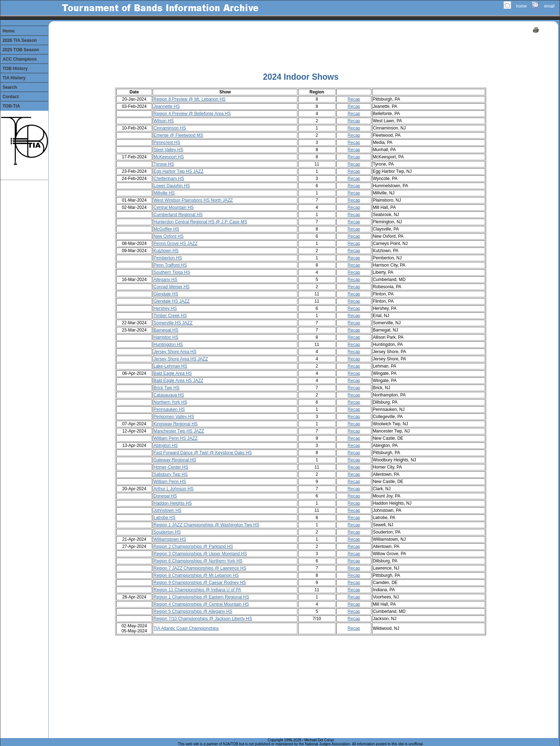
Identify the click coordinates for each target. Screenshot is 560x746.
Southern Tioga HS (172, 272)
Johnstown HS (167, 510)
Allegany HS (165, 280)
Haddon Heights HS (172, 503)
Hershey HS (165, 308)
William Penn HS (170, 482)
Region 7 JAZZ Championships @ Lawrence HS (200, 568)
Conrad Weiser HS (171, 287)
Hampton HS (166, 337)
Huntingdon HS (168, 345)
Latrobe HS (164, 518)
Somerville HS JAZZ (173, 323)
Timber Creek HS (170, 316)
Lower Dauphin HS (172, 186)
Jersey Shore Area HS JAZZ (181, 359)
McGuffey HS (166, 229)
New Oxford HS (168, 236)
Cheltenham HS (169, 179)
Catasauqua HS (169, 395)
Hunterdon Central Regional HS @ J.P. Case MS (200, 222)
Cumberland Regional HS (178, 215)
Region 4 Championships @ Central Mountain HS (201, 604)
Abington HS (165, 446)
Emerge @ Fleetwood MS (178, 135)
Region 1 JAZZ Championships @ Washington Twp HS (206, 525)
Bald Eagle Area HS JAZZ (178, 381)
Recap (354, 99)
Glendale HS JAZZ (171, 301)
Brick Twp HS (166, 388)
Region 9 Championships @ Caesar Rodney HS (200, 583)
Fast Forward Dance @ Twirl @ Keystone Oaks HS (202, 453)
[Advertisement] (301, 51)
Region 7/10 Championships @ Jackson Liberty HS (203, 619)
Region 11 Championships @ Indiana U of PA (197, 590)
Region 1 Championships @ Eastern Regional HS (201, 597)
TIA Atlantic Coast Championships (186, 628)
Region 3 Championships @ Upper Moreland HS (200, 554)
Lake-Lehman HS (170, 366)
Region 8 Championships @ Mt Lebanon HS (196, 575)
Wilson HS (163, 121)
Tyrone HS (164, 164)
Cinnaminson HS (170, 128)
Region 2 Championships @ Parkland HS (193, 547)
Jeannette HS (167, 106)
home (521, 6)
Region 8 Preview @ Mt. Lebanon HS (189, 99)
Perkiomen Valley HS (174, 417)
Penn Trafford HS (170, 265)
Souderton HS (167, 532)
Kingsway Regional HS (175, 424)
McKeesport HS (169, 157)
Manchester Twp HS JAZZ (179, 431)
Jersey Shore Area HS (175, 352)
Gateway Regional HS (175, 460)
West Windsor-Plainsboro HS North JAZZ (193, 200)
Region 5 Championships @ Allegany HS (193, 611)
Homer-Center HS (171, 467)
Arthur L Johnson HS (173, 489)
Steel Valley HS (168, 150)
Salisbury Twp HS (170, 474)
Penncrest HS (167, 142)
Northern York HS (170, 402)
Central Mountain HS (173, 207)
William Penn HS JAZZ (175, 438)
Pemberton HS (168, 258)
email (549, 6)
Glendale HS (166, 294)
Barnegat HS (166, 330)
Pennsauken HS (169, 409)
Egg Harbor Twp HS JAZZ (178, 171)
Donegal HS (165, 496)
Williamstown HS (170, 539)
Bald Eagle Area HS (172, 373)
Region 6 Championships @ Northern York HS (198, 561)
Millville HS (164, 193)
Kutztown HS (166, 251)
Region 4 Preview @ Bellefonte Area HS (192, 114)
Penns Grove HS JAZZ (175, 243)
